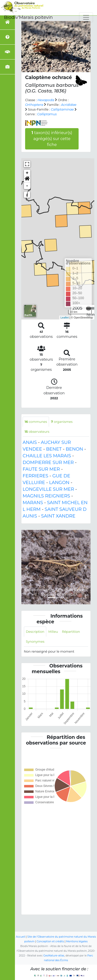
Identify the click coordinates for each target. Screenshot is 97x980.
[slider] (89, 308)
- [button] (27, 186)
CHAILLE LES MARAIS (47, 456)
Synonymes (35, 642)
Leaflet (65, 317)
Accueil (21, 937)
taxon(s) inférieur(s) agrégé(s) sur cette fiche (52, 139)
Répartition (71, 632)
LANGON (59, 483)
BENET (54, 449)
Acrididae (69, 105)
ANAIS (30, 442)
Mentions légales (77, 941)
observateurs (37, 432)
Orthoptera (34, 105)
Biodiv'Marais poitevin (28, 17)
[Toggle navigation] (86, 17)
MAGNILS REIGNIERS (46, 496)
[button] (27, 179)
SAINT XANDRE (58, 516)
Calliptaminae (62, 109)
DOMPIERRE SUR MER (48, 462)
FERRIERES (35, 476)
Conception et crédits (50, 941)
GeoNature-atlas (54, 956)
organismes (62, 422)
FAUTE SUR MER (41, 469)
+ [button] (27, 173)
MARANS (33, 503)
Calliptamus (47, 114)
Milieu (53, 632)
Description (35, 632)
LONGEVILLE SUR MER (48, 489)
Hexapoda (46, 100)
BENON (74, 449)
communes (36, 422)
